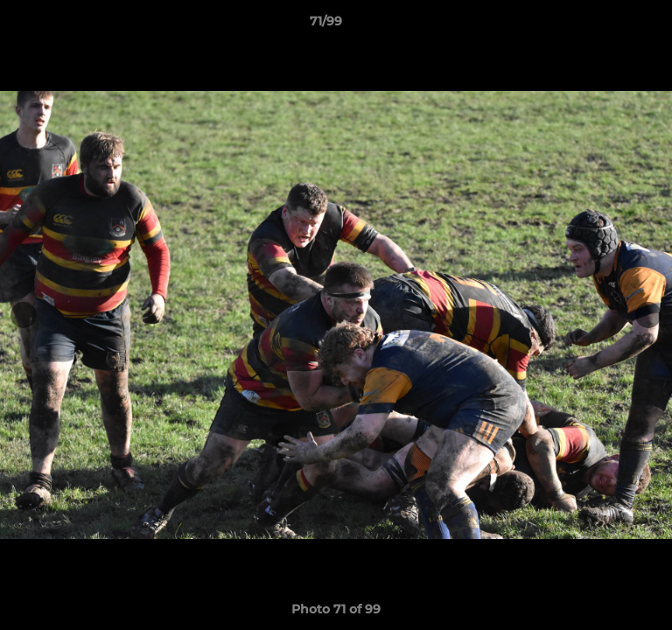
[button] (609, 25)
